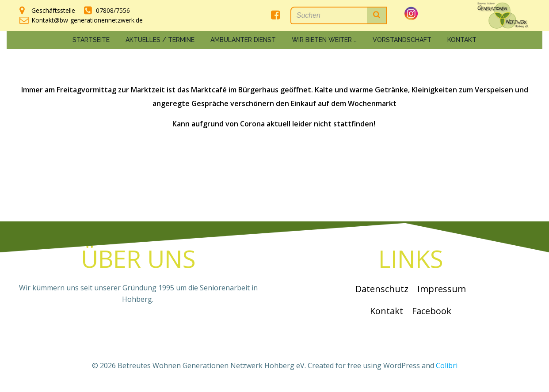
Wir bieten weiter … (324, 40)
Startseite (91, 40)
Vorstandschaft (402, 40)
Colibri (447, 365)
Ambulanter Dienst (243, 40)
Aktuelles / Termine (160, 40)
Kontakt (462, 40)
